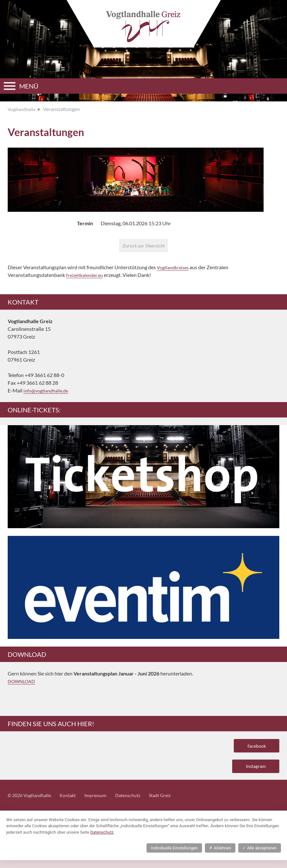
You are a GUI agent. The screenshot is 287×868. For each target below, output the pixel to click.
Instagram (253, 772)
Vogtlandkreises (175, 269)
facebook (254, 749)
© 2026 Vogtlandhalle (32, 803)
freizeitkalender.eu (86, 277)
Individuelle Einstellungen (174, 856)
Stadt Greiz (174, 803)
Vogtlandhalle (23, 109)
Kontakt (74, 803)
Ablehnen (220, 856)
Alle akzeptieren (259, 856)
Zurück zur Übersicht (143, 246)
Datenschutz (139, 803)
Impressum (104, 803)
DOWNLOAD (23, 683)
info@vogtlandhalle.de (48, 393)
